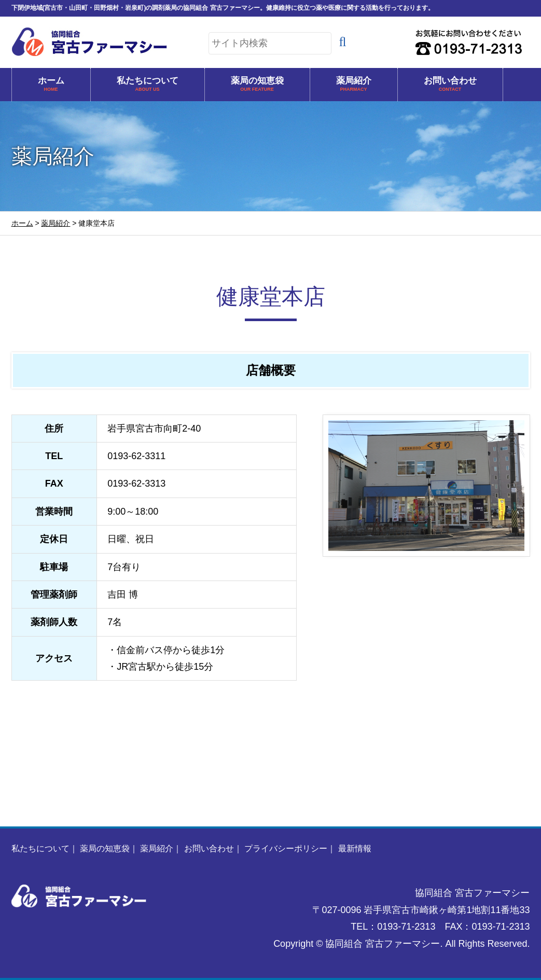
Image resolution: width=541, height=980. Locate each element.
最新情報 (355, 848)
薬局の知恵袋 (257, 85)
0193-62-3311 (136, 456)
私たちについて (148, 85)
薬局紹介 (354, 85)
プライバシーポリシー (286, 848)
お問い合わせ (450, 85)
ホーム (51, 85)
